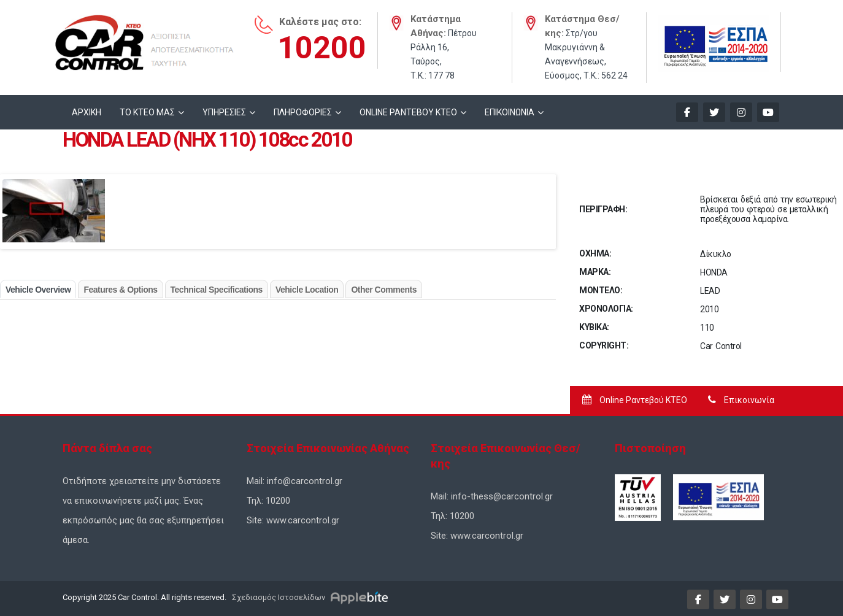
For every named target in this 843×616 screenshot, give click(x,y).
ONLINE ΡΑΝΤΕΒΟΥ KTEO (408, 112)
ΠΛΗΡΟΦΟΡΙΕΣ (303, 112)
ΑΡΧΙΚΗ (87, 112)
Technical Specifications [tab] (217, 290)
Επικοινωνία (741, 400)
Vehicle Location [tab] (307, 290)
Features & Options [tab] (120, 290)
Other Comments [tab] (384, 290)
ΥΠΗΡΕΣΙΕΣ (224, 112)
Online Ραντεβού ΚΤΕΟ (635, 400)
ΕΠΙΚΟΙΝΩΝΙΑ (510, 112)
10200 (322, 48)
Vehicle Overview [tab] (38, 290)
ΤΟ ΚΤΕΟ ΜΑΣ (147, 112)
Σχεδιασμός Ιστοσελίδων (278, 597)
